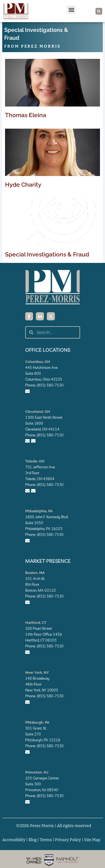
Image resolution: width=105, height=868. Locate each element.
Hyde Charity (23, 185)
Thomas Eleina (26, 115)
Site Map (92, 840)
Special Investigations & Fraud (47, 254)
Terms (46, 840)
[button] (71, 10)
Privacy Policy (68, 840)
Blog (33, 840)
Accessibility (14, 840)
